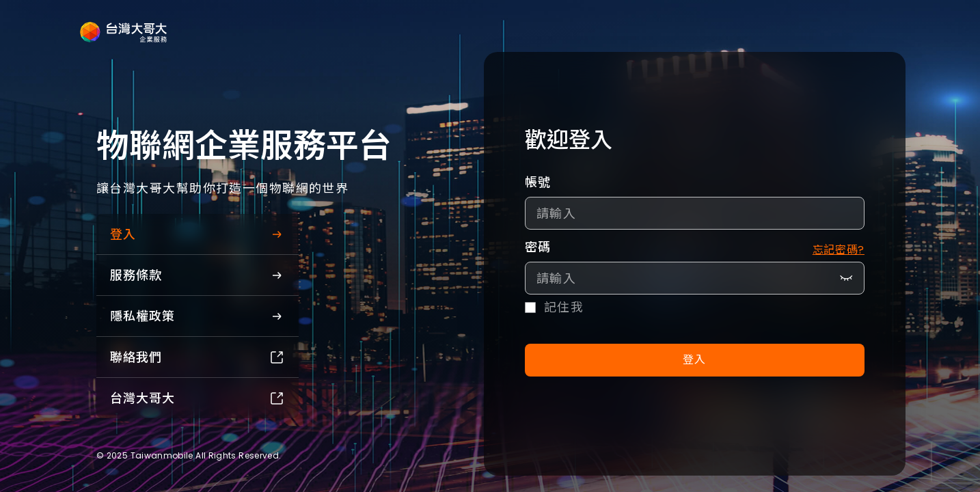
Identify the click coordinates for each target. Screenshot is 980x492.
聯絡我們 (198, 357)
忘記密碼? (839, 250)
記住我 (564, 307)
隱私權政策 (198, 316)
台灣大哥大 (198, 398)
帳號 (538, 182)
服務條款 (198, 275)
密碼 (538, 247)
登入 (198, 234)
